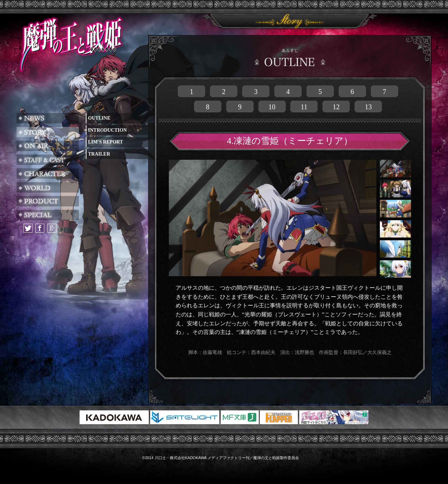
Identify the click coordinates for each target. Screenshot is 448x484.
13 (368, 107)
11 (304, 107)
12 (336, 107)
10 (272, 107)
